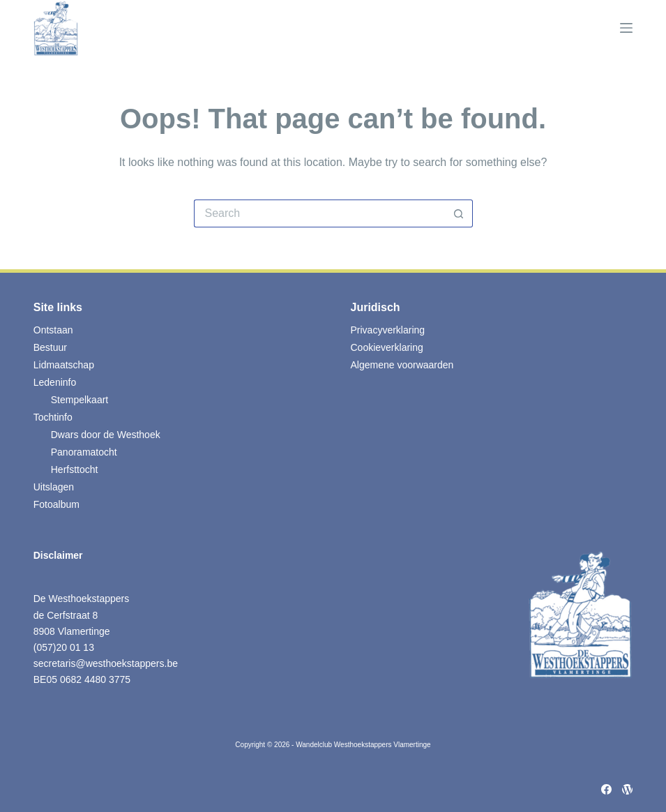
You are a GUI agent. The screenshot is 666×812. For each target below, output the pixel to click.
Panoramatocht (84, 452)
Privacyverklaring (388, 330)
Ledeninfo (55, 382)
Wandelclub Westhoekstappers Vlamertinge (363, 745)
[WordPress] (627, 789)
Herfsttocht (75, 469)
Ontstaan (53, 330)
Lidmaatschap (64, 365)
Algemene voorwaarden (402, 365)
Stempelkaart (80, 400)
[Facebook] (606, 789)
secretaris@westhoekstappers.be (106, 663)
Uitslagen (54, 487)
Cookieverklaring (387, 347)
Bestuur (50, 347)
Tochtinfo (53, 417)
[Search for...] (319, 213)
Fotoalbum (56, 504)
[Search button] (459, 213)
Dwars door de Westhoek (106, 435)
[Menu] (626, 28)
